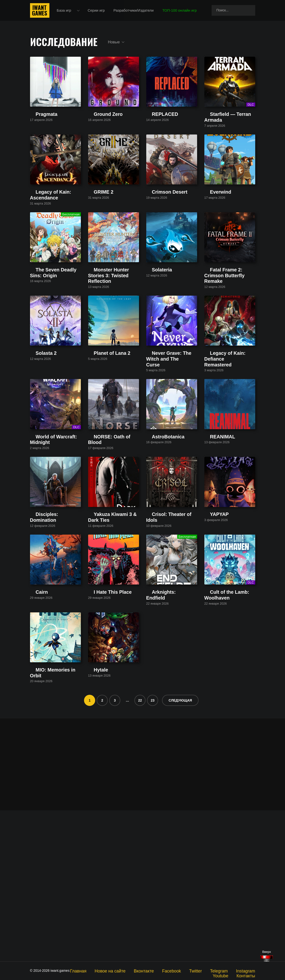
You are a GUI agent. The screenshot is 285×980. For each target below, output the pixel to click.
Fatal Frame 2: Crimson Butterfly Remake (223, 336)
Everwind (212, 237)
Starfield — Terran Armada (226, 140)
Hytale (93, 827)
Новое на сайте (112, 971)
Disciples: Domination (47, 633)
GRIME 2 (96, 237)
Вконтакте (140, 971)
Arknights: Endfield (161, 730)
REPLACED (156, 140)
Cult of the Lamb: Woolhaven (228, 730)
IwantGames (40, 12)
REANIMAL (214, 536)
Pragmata (38, 140)
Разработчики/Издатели (137, 12)
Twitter (184, 971)
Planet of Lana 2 (101, 435)
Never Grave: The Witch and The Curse (169, 437)
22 (140, 851)
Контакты (248, 974)
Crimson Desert (159, 237)
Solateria (153, 334)
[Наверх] (267, 959)
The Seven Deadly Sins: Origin (55, 334)
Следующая (180, 851)
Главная (85, 971)
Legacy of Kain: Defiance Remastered (225, 437)
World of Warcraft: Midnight (52, 536)
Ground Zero (98, 140)
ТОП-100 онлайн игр (183, 12)
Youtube (249, 971)
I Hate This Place (102, 730)
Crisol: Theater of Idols (165, 633)
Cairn (34, 730)
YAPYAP (211, 633)
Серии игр (100, 12)
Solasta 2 (38, 435)
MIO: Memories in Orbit (49, 827)
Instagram (227, 971)
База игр (68, 12)
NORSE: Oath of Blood (107, 536)
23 (153, 851)
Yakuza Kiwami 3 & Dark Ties (112, 633)
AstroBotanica (158, 536)
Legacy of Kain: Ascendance (53, 237)
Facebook (164, 971)
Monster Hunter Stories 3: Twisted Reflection (109, 336)
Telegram (204, 971)
